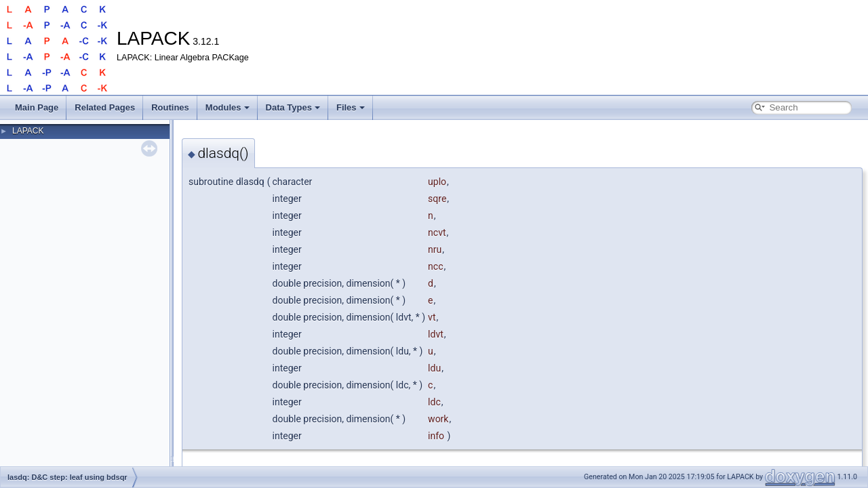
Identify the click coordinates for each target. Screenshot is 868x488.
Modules (228, 107)
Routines (170, 107)
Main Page (37, 107)
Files (351, 107)
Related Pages (105, 107)
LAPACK (28, 131)
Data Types (293, 107)
